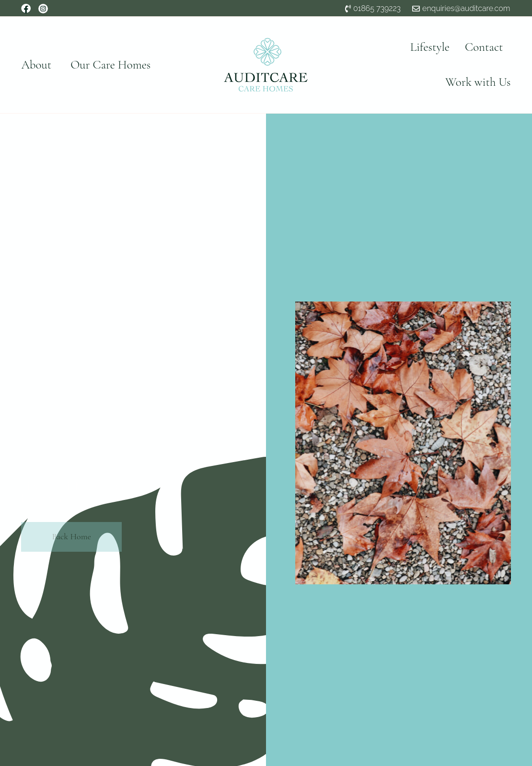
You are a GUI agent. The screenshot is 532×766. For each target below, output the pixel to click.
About (36, 65)
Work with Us (478, 82)
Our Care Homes (110, 65)
